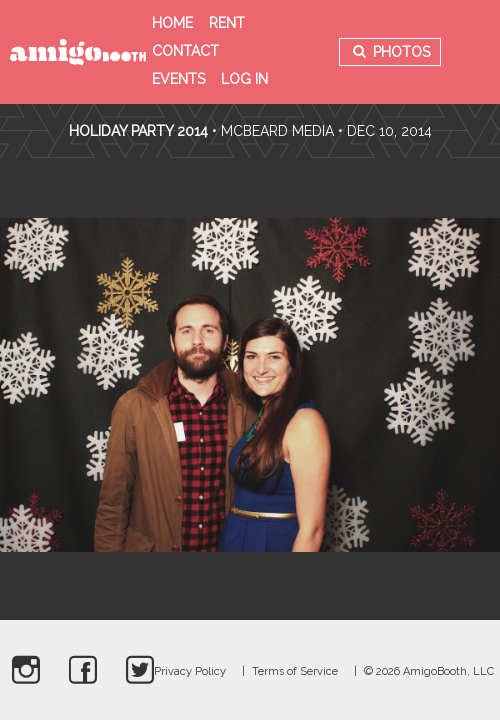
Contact (185, 51)
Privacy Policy (190, 671)
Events (178, 79)
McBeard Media (277, 131)
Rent (227, 23)
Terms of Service (295, 671)
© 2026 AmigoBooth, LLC (429, 671)
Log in (244, 79)
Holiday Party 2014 (138, 131)
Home (172, 23)
